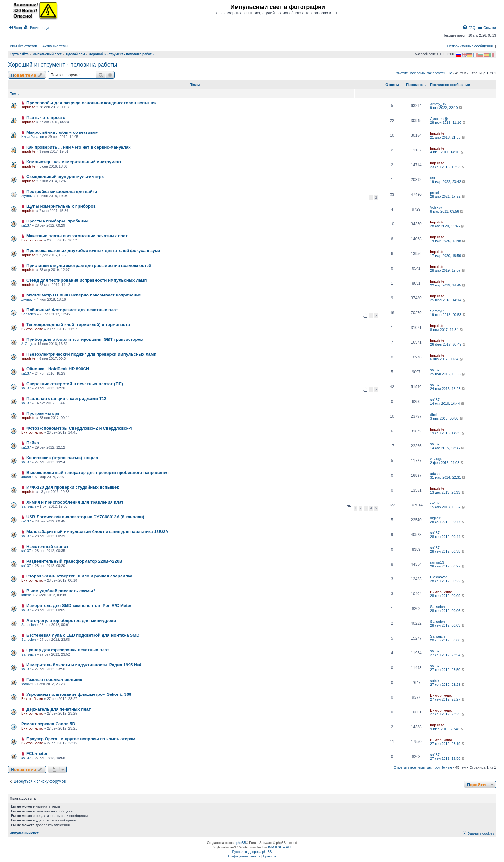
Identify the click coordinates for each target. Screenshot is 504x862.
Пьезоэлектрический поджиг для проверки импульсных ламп (91, 354)
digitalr (435, 518)
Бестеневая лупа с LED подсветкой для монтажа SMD (83, 635)
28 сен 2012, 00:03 (448, 625)
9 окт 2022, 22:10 (446, 108)
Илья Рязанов (33, 137)
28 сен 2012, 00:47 (448, 522)
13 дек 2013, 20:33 (448, 492)
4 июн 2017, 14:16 (447, 152)
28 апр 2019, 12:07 (448, 270)
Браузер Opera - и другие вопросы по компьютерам (81, 739)
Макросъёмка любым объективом (62, 132)
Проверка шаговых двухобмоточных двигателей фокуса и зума (93, 251)
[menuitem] (15, 28)
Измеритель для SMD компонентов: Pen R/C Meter (79, 606)
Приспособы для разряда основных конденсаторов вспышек (91, 103)
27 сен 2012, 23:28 (448, 685)
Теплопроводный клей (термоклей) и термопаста (78, 325)
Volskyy (436, 207)
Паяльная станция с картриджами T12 (66, 399)
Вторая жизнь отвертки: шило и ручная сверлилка (79, 576)
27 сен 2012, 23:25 (448, 714)
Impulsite (28, 107)
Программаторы (44, 413)
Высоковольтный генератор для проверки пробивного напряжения (98, 472)
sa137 (26, 225)
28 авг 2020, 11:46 (447, 226)
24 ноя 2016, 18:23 (448, 389)
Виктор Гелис (32, 240)
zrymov (27, 196)
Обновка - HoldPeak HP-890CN (58, 369)
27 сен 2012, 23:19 (448, 744)
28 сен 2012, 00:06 (448, 611)
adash (26, 477)
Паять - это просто (46, 118)
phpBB (241, 843)
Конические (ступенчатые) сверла (62, 458)
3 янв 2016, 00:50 (447, 418)
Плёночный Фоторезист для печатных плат (72, 310)
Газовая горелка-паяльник (54, 680)
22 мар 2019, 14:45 (448, 285)
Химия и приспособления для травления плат (75, 502)
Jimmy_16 (438, 104)
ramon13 (437, 562)
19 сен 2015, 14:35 (448, 433)
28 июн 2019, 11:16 (448, 122)
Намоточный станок (47, 546)
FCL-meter (37, 753)
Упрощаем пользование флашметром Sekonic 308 (79, 694)
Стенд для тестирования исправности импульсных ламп (87, 280)
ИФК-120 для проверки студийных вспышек (73, 487)
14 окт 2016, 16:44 (447, 404)
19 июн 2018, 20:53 (448, 315)
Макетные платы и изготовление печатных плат (77, 236)
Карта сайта (19, 54)
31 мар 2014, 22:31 (448, 477)
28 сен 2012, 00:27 (448, 566)
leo (432, 178)
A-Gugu (27, 344)
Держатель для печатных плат (59, 709)
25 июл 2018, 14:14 (448, 300)
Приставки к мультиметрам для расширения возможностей (89, 265)
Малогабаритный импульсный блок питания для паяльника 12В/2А (97, 532)
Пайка (33, 443)
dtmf (433, 414)
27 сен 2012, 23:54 (448, 655)
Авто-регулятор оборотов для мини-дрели (71, 620)
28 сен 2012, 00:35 (448, 551)
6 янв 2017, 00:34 (447, 359)
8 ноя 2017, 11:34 (447, 330)
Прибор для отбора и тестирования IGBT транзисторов (85, 339)
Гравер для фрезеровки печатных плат (68, 650)
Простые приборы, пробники (57, 221)
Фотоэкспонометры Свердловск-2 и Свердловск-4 (79, 428)
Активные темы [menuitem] (55, 46)
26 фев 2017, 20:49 (448, 344)
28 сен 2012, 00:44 (448, 537)
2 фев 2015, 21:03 (447, 463)
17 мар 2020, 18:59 (448, 256)
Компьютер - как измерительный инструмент (74, 162)
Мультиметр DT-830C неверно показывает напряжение (84, 295)
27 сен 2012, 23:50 (448, 670)
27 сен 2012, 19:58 (448, 758)
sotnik (26, 684)
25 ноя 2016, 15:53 (448, 374)
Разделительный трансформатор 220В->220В (74, 561)
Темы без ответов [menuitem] (22, 46)
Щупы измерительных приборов (61, 206)
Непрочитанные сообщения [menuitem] (470, 46)
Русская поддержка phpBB (252, 852)
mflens (26, 595)
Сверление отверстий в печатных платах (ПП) (75, 384)
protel (435, 193)
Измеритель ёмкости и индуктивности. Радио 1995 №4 (84, 665)
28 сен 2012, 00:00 (448, 640)
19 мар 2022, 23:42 (448, 182)
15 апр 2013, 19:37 (448, 507)
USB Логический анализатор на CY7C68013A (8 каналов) (85, 517)
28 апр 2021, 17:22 (448, 196)
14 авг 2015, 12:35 (447, 448)
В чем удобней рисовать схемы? (61, 591)
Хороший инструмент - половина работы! (63, 65)
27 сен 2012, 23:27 (448, 699)
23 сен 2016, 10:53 (448, 167)
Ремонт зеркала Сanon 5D (48, 724)
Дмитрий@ (439, 119)
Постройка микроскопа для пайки (62, 191)
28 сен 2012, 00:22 (448, 581)
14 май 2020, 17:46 (448, 241)
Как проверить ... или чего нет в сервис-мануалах (79, 147)
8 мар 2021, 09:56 (447, 211)
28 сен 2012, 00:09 (448, 596)
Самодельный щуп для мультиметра (65, 177)
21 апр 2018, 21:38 (448, 137)
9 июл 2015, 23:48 (447, 729)
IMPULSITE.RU (279, 847)
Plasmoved (439, 577)
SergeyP (437, 311)
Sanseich (28, 314)
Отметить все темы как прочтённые (423, 73)
